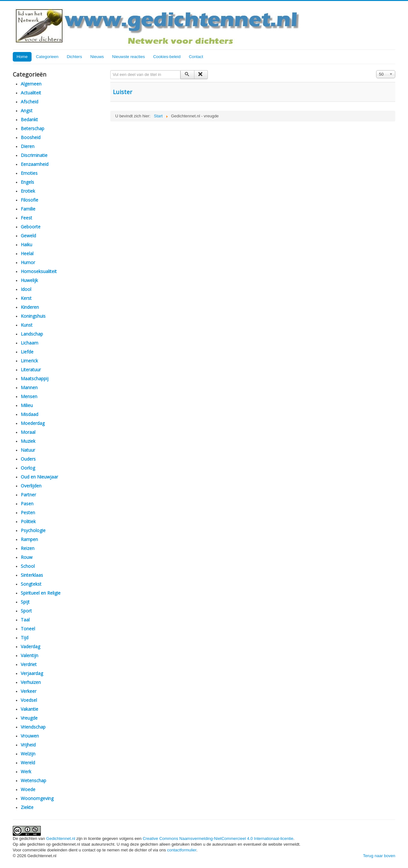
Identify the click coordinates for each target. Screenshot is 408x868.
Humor (28, 262)
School (28, 566)
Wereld (28, 763)
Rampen (29, 539)
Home (22, 57)
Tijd (25, 638)
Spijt (25, 602)
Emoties (29, 173)
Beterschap (33, 128)
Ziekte (27, 807)
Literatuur (31, 370)
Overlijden (31, 486)
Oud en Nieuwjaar (39, 477)
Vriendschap (33, 727)
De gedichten (25, 838)
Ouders (28, 459)
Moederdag (33, 423)
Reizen (28, 548)
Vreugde (29, 718)
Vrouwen (30, 736)
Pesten (28, 512)
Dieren (28, 146)
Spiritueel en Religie (41, 593)
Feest (26, 218)
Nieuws (97, 57)
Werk (26, 772)
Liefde (27, 352)
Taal (25, 620)
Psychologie (33, 530)
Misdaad (29, 414)
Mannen (29, 387)
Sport (26, 611)
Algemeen (31, 84)
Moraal (28, 432)
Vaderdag (30, 646)
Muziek (28, 441)
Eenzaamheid (35, 164)
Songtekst (31, 584)
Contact (196, 57)
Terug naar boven (379, 856)
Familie (28, 209)
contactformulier (182, 850)
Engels (27, 182)
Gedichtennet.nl (61, 838)
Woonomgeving (37, 798)
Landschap (32, 334)
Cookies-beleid (167, 57)
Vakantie (29, 709)
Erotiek (28, 191)
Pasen (27, 504)
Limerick (29, 361)
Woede (28, 789)
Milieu (27, 405)
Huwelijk (29, 280)
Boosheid (31, 137)
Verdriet (29, 664)
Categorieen (47, 57)
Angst (27, 111)
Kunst (27, 325)
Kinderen (30, 307)
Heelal (27, 253)
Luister (123, 92)
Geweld (28, 236)
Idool (26, 289)
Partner (28, 495)
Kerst (26, 298)
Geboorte (31, 227)
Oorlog (28, 468)
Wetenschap (33, 780)
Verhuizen (31, 682)
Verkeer (29, 691)
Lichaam (29, 343)
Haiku (26, 245)
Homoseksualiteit (39, 271)
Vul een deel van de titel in (110, 70)
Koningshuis (33, 316)
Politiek (28, 521)
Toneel (28, 629)
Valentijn (29, 655)
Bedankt (29, 119)
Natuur (28, 450)
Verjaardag (32, 673)
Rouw (27, 557)
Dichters (75, 57)
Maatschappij (35, 378)
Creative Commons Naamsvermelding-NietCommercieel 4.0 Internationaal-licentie (218, 838)
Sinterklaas (32, 575)
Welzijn (28, 754)
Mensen (29, 396)
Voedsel (29, 700)
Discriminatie (34, 155)
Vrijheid (28, 745)
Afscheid (29, 102)
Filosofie (29, 200)
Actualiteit (31, 93)
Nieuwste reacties (129, 57)
